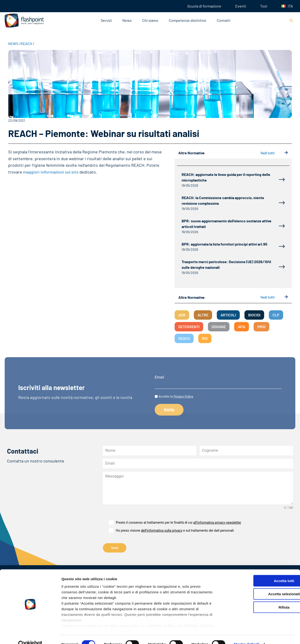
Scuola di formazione (204, 6)
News (127, 20)
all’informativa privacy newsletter (217, 523)
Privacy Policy (184, 396)
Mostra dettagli (247, 635)
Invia (115, 548)
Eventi (241, 6)
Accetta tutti (261, 571)
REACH (28, 44)
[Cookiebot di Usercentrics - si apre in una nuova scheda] (30, 635)
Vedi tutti (274, 153)
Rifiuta (261, 598)
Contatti (224, 20)
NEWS (14, 44)
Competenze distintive (187, 20)
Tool (264, 6)
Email (159, 377)
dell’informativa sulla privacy (162, 530)
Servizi (106, 20)
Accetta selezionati (261, 585)
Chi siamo (150, 20)
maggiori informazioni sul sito (51, 172)
